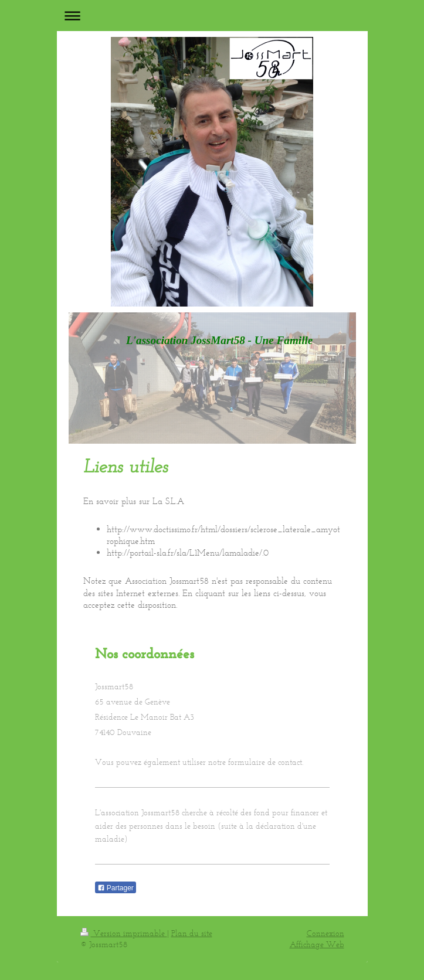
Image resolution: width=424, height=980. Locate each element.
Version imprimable (124, 933)
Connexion (325, 933)
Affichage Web (317, 945)
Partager (116, 888)
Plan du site (192, 933)
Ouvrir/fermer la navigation (212, 16)
